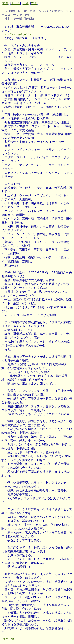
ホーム (15, 3)
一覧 (26, 3)
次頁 (34, 3)
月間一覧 (8, 639)
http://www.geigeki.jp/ (18, 34)
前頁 (5, 3)
